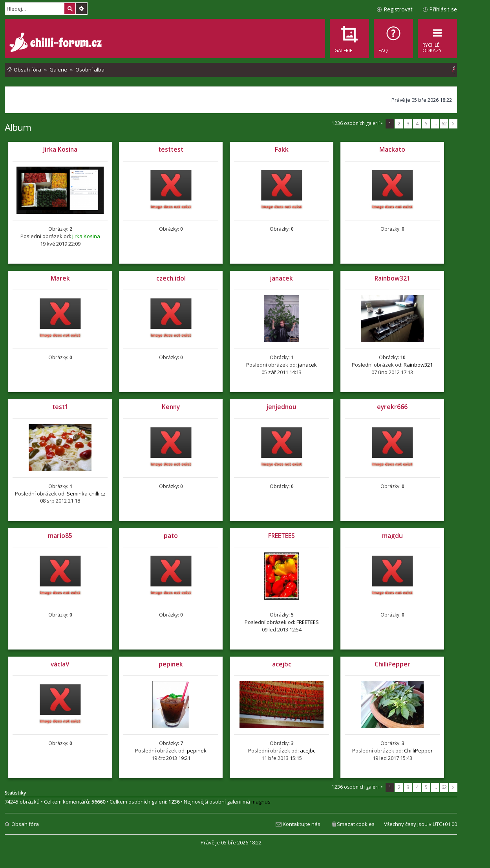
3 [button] (408, 124)
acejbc (282, 664)
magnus (261, 802)
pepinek (171, 664)
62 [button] (444, 124)
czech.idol (171, 278)
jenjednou (282, 407)
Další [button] (453, 124)
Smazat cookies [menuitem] (356, 824)
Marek (60, 278)
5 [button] (426, 124)
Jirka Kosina (60, 149)
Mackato (392, 149)
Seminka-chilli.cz (86, 494)
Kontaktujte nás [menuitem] (302, 824)
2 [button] (399, 124)
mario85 (60, 536)
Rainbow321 (392, 278)
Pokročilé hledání (81, 9)
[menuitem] (393, 39)
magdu (392, 536)
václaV (60, 664)
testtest (171, 149)
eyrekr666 (392, 407)
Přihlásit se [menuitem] (443, 9)
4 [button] (417, 124)
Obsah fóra (25, 824)
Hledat (70, 9)
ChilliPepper (392, 664)
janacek (282, 278)
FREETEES (282, 536)
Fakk (282, 149)
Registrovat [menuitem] (398, 9)
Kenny (171, 407)
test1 (60, 407)
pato (171, 536)
